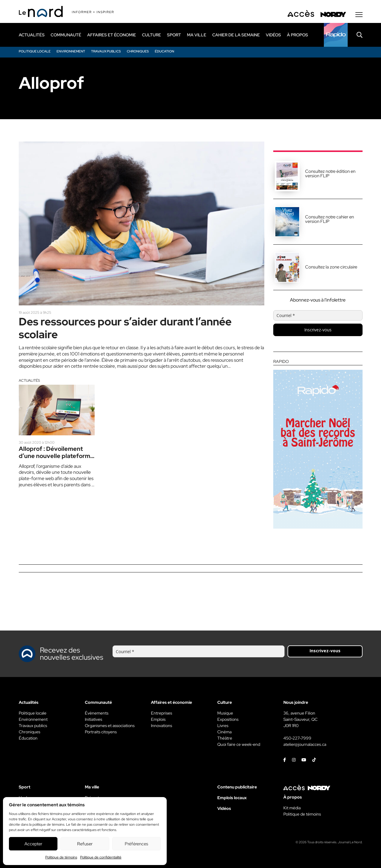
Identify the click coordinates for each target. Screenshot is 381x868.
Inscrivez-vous (318, 330)
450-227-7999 (297, 738)
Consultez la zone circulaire (331, 267)
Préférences (136, 844)
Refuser (85, 844)
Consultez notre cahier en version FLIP (330, 219)
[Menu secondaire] (359, 15)
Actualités (29, 381)
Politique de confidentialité (101, 857)
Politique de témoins (61, 857)
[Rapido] (336, 35)
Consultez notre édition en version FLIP (330, 174)
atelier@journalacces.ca (305, 744)
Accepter (33, 844)
